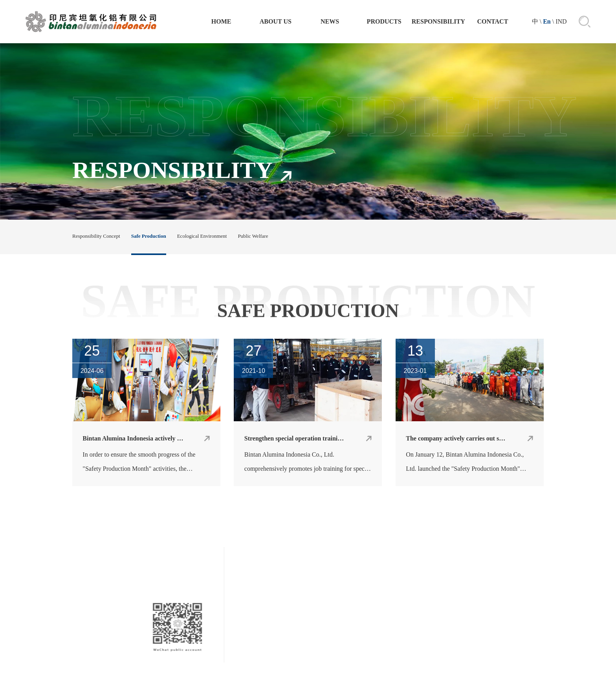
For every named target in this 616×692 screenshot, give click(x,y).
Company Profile (330, 645)
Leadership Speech (330, 658)
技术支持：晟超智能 (352, 681)
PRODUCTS (384, 21)
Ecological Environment (202, 236)
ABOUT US (276, 21)
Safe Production (149, 236)
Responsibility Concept (96, 236)
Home (221, 21)
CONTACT (493, 21)
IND (561, 21)
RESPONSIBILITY (438, 21)
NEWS (330, 21)
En (547, 21)
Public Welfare (253, 236)
